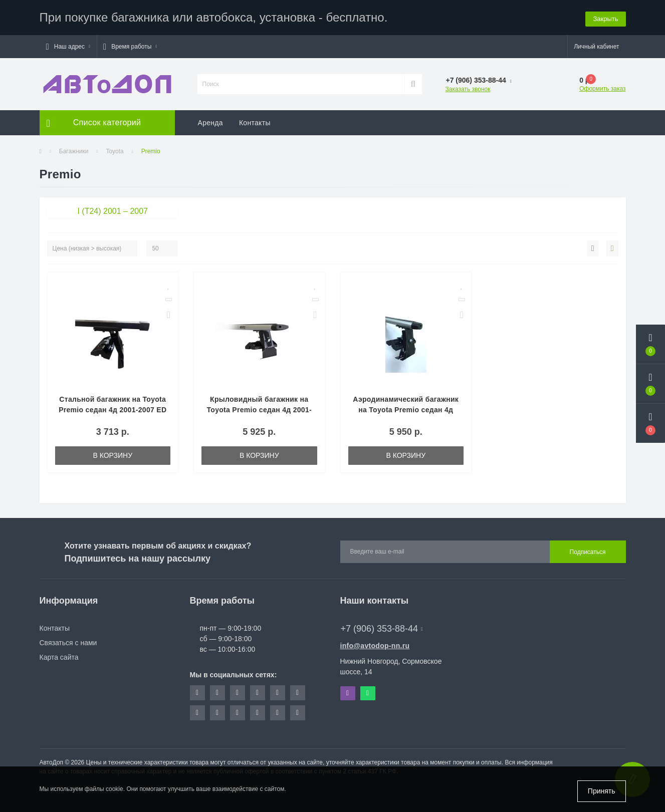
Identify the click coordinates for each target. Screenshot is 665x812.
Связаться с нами (68, 643)
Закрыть (605, 17)
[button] (68, 47)
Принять (602, 791)
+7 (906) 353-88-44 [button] (382, 629)
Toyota (115, 151)
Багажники (74, 151)
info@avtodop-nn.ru (375, 646)
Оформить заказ (602, 89)
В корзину (113, 455)
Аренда (210, 123)
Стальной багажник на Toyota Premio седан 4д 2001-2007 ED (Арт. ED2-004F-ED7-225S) (113, 410)
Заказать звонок (468, 89)
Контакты (255, 123)
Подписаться (588, 552)
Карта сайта (59, 657)
